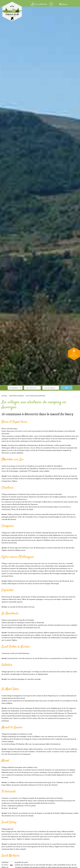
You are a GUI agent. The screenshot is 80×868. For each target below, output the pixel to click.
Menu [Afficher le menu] (73, 4)
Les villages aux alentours (36, 396)
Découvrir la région (16, 396)
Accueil (4, 396)
